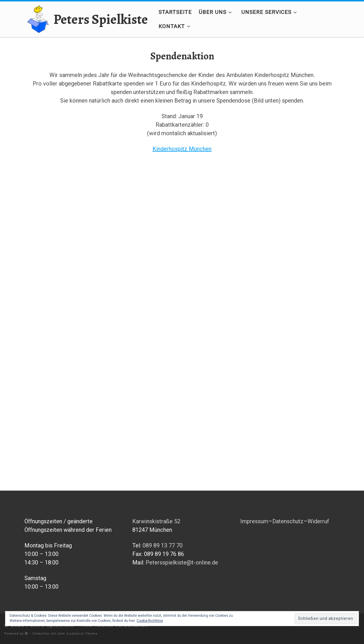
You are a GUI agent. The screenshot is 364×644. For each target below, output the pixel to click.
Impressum (254, 521)
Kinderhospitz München (182, 149)
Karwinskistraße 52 (156, 521)
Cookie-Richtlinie (150, 621)
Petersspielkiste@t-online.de (182, 562)
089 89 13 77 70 (163, 545)
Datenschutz (288, 521)
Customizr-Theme (82, 634)
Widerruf (318, 521)
